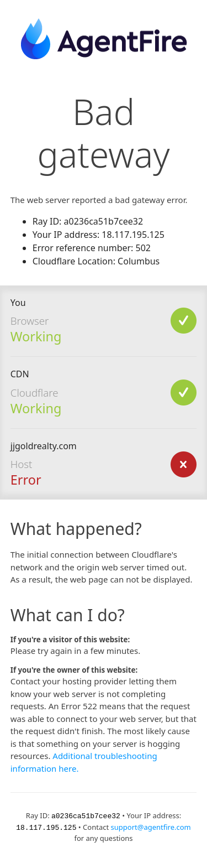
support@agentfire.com (151, 827)
